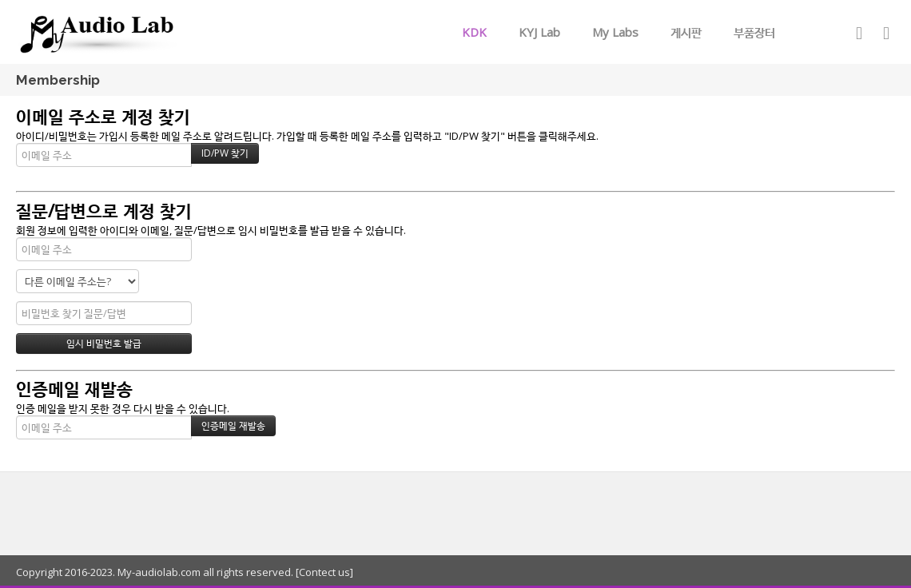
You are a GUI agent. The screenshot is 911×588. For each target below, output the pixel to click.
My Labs (615, 32)
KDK (474, 32)
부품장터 (754, 32)
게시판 (686, 32)
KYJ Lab (539, 32)
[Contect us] (323, 572)
